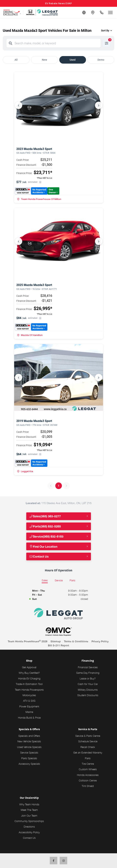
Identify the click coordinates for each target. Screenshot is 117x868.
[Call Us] (102, 12)
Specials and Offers (29, 736)
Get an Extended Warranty (88, 752)
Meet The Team (29, 810)
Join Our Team (29, 816)
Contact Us (39, 556)
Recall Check (88, 747)
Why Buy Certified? (29, 673)
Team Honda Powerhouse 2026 (28, 641)
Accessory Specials (29, 764)
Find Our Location (43, 546)
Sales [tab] (45, 580)
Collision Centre (88, 780)
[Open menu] (110, 12)
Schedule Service (88, 741)
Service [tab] (59, 580)
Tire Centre (88, 764)
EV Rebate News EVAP (59, 3)
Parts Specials (29, 758)
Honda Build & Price (29, 718)
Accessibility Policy (29, 832)
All (16, 60)
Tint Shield (88, 786)
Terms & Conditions (76, 641)
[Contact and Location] (93, 12)
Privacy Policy (100, 641)
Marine (29, 712)
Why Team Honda (29, 804)
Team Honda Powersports (29, 690)
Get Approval (29, 667)
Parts (88, 758)
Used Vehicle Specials (29, 747)
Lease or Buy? (88, 678)
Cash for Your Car (88, 684)
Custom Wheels (88, 769)
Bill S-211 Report (58, 645)
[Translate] (84, 12)
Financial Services (88, 667)
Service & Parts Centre (88, 736)
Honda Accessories (88, 775)
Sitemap (56, 641)
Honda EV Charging (29, 678)
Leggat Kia (25, 471)
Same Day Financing (88, 673)
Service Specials (29, 752)
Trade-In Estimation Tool (29, 684)
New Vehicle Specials (29, 741)
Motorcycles (29, 695)
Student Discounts (88, 695)
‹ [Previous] (19, 105)
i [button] (40, 182)
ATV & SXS (29, 701)
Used (73, 60)
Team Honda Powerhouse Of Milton (39, 199)
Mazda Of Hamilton (30, 335)
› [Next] (99, 105)
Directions (29, 827)
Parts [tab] (72, 580)
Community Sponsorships (29, 821)
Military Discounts (88, 690)
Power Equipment (29, 706)
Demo (101, 60)
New (44, 60)
